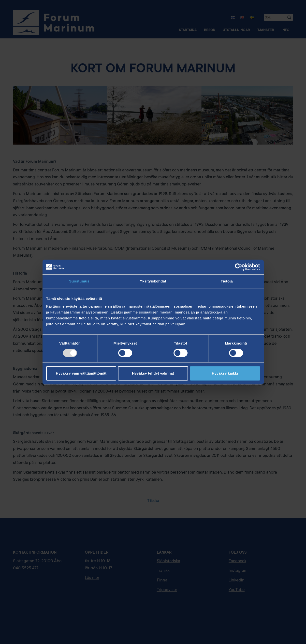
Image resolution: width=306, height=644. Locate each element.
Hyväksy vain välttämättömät (81, 373)
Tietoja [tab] (227, 281)
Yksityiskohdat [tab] (153, 281)
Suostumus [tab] (79, 281)
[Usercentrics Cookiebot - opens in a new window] (239, 267)
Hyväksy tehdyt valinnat (153, 373)
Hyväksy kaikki (225, 373)
